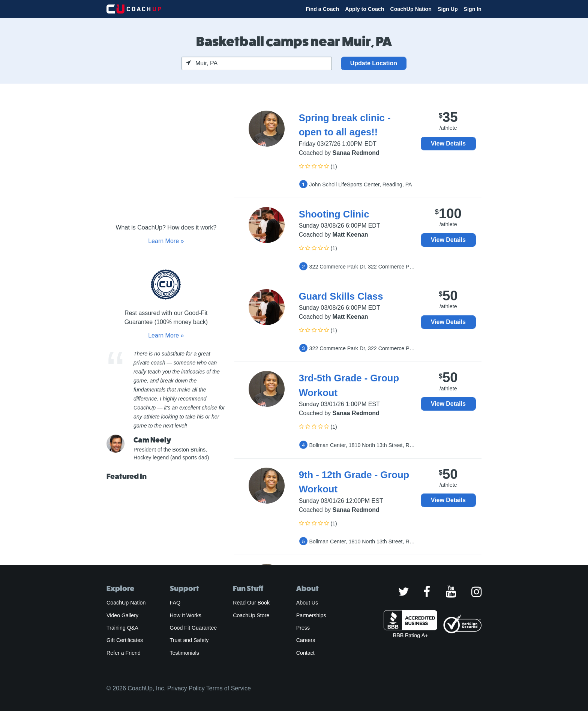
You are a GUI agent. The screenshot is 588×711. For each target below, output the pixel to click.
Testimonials (184, 653)
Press (303, 628)
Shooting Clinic (334, 214)
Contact (305, 653)
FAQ (175, 603)
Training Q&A (122, 628)
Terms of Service (229, 688)
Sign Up (448, 9)
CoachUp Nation (411, 9)
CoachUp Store (251, 615)
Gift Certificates (125, 640)
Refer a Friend (124, 653)
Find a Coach (322, 9)
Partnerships (311, 615)
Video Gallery (122, 615)
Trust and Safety (189, 640)
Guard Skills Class (341, 296)
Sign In (473, 9)
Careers (306, 640)
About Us (307, 603)
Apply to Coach (364, 9)
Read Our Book (251, 603)
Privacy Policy (186, 688)
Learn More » (166, 241)
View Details (448, 143)
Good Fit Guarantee (193, 628)
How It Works (186, 615)
